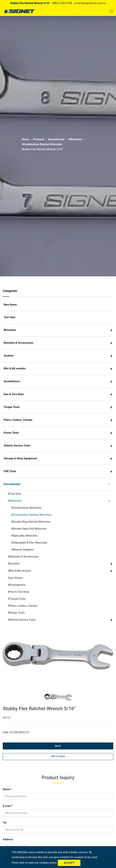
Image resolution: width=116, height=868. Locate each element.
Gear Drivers (15, 578)
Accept (69, 863)
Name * (7, 789)
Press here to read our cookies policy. (35, 863)
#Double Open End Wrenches (29, 529)
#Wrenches (76, 139)
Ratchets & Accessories (18, 343)
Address (8, 839)
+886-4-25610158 (62, 3)
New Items (10, 305)
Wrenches (10, 330)
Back (58, 746)
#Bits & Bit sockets (19, 571)
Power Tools (11, 433)
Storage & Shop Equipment (20, 458)
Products (39, 139)
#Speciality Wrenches (24, 536)
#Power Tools (16, 613)
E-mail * (8, 806)
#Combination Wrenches (26, 508)
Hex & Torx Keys (14, 394)
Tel (5, 823)
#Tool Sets (14, 494)
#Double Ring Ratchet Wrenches (31, 522)
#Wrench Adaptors (23, 550)
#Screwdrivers (17, 585)
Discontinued (57, 139)
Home (26, 139)
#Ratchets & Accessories (23, 557)
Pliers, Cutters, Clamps (18, 420)
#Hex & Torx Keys (19, 592)
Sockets (9, 356)
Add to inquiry (58, 756)
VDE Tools (10, 471)
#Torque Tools (17, 599)
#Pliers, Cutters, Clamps (23, 606)
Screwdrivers (12, 381)
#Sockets (14, 564)
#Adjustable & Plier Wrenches (29, 543)
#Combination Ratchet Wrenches (42, 144)
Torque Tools (12, 407)
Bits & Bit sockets (15, 368)
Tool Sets (9, 317)
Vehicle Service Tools (17, 446)
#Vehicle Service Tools (22, 620)
